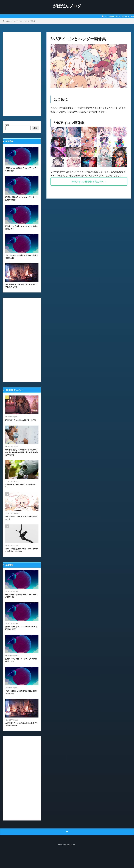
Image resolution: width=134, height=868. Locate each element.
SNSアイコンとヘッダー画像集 (24, 21)
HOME (7, 21)
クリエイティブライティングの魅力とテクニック (21, 527)
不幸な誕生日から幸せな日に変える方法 (21, 425)
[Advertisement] (22, 74)
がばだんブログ (67, 6)
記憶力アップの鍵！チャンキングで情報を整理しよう (21, 229)
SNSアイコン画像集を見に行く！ (89, 181)
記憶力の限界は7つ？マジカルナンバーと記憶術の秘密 (22, 200)
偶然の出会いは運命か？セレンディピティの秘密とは (21, 170)
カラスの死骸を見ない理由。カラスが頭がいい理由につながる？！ (21, 560)
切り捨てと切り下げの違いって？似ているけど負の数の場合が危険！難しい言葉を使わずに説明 (21, 459)
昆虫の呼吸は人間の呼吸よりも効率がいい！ (21, 494)
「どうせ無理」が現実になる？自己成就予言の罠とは (21, 259)
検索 (7, 125)
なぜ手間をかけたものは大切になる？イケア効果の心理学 (20, 289)
